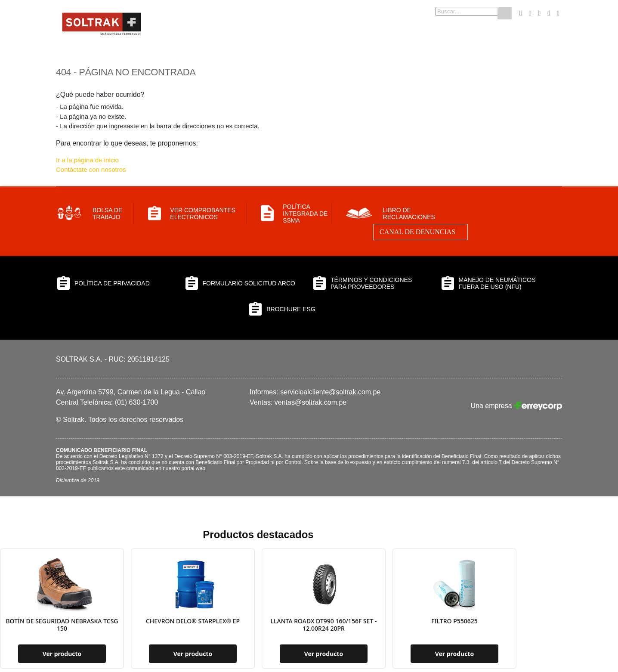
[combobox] (453, 11)
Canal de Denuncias (417, 232)
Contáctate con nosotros (91, 169)
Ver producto (62, 654)
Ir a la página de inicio (87, 160)
